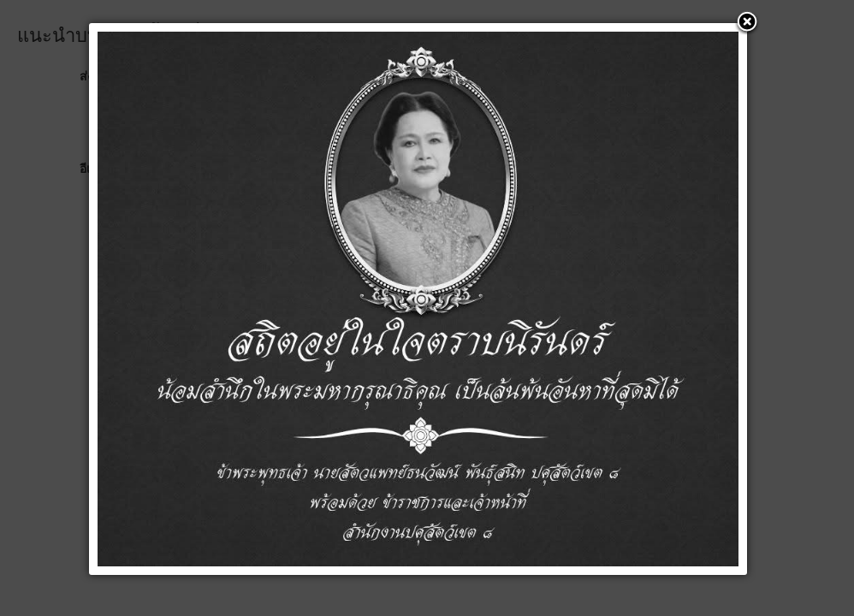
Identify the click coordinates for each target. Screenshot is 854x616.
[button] (747, 23)
